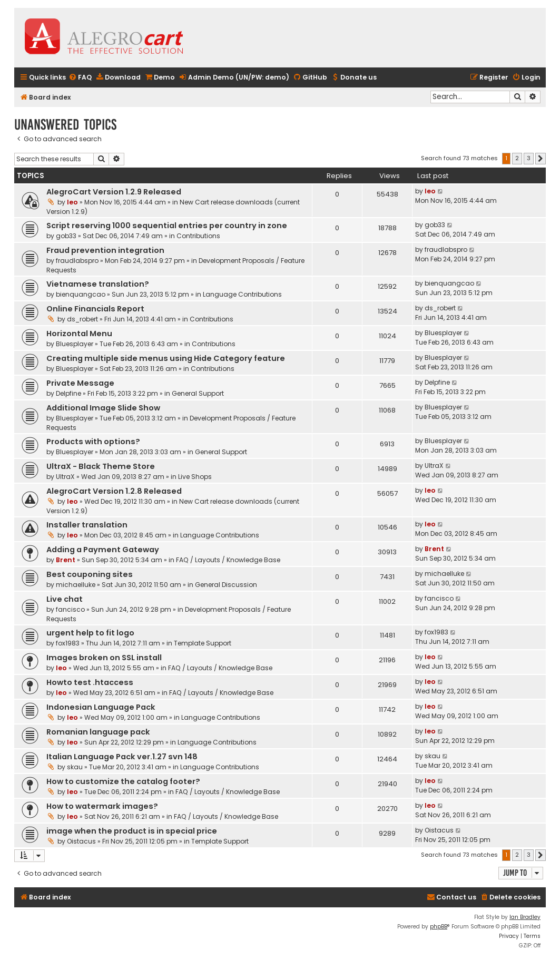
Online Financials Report (95, 309)
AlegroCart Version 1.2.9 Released (114, 192)
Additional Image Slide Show (103, 408)
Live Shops (195, 477)
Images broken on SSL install (104, 658)
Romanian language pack (98, 732)
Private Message (80, 383)
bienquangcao (81, 294)
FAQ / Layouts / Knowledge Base (228, 560)
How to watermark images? (102, 806)
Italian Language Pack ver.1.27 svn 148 (122, 757)
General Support (198, 393)
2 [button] (517, 158)
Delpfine (68, 393)
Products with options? (93, 442)
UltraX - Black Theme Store (101, 466)
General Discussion (226, 585)
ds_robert (82, 319)
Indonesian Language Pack (101, 707)
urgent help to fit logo (90, 633)
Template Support (203, 643)
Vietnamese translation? (98, 284)
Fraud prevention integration (105, 250)
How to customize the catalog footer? (123, 781)
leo (72, 202)
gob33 (66, 236)
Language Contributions (242, 294)
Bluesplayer (75, 344)
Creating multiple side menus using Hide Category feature (166, 358)
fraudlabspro (77, 261)
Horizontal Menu (79, 334)
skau (75, 767)
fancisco (70, 609)
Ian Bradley (525, 917)
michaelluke (76, 585)
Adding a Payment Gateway (103, 550)
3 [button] (529, 158)
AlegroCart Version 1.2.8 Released (114, 491)
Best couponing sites (90, 574)
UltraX (65, 477)
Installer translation (87, 525)
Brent (66, 560)
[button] (541, 159)
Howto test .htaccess (90, 682)
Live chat (65, 599)
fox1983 (68, 643)
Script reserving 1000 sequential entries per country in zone (167, 226)
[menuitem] (80, 78)
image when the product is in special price (132, 831)
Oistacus (81, 841)
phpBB (439, 927)
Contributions (198, 236)
